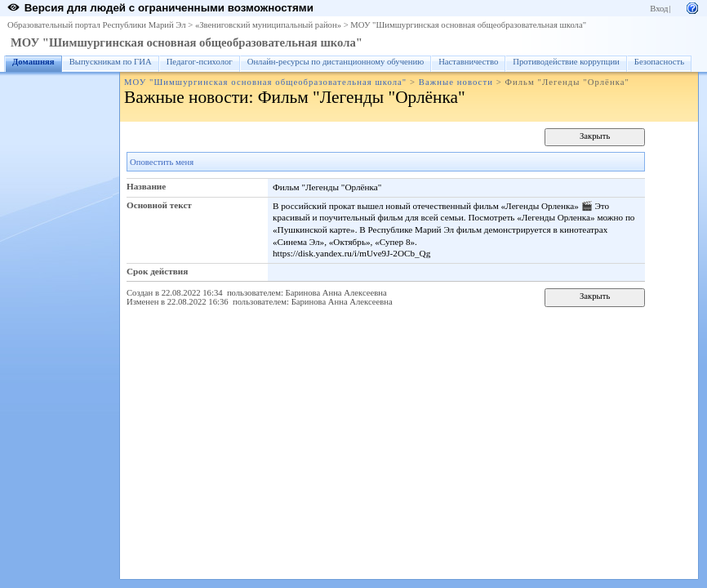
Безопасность (659, 62)
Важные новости (456, 82)
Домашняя (33, 62)
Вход (659, 9)
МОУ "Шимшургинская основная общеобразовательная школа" (468, 25)
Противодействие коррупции (566, 62)
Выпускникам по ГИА (111, 62)
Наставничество (468, 62)
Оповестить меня (162, 162)
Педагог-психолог (200, 62)
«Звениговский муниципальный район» (268, 25)
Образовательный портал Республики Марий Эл (97, 25)
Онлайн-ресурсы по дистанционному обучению (336, 62)
